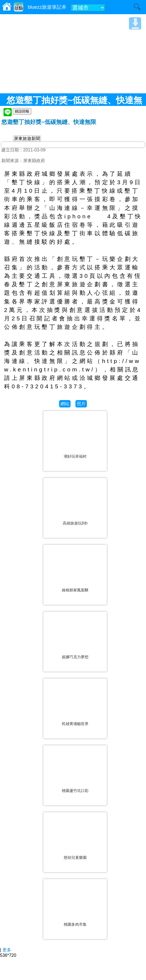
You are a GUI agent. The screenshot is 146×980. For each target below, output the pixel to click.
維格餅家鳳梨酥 (75, 590)
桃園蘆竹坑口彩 (75, 791)
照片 (81, 404)
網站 (65, 404)
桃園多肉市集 (75, 924)
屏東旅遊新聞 (27, 138)
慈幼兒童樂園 (75, 857)
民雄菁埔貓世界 (75, 724)
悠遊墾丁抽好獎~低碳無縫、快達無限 (49, 122)
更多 (7, 950)
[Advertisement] (73, 54)
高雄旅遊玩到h (75, 523)
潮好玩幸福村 (75, 456)
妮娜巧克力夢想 (75, 657)
